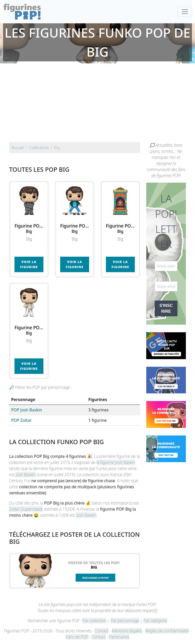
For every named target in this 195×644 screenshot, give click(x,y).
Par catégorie (155, 621)
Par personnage (125, 621)
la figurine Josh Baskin (116, 462)
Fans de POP (77, 637)
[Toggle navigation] (185, 12)
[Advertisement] (97, 104)
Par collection (94, 621)
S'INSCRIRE (166, 308)
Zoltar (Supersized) (26, 509)
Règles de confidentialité (167, 631)
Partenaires (119, 637)
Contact (102, 631)
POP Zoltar (21, 420)
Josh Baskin (26, 475)
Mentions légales (127, 631)
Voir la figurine (29, 264)
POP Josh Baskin (27, 410)
